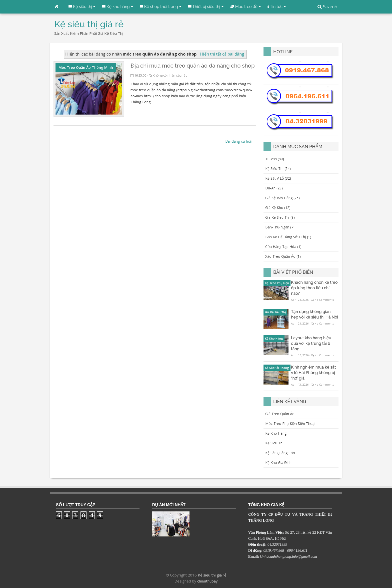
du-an (270, 188)
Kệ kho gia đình (278, 463)
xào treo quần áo (280, 256)
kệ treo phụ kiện (277, 283)
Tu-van (271, 159)
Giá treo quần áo (280, 414)
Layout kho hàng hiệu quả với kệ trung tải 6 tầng (311, 343)
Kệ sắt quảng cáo (280, 453)
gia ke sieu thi (277, 217)
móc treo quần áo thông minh (86, 67)
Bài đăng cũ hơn (239, 141)
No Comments (324, 300)
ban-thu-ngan (277, 227)
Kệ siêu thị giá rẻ (212, 575)
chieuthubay (207, 581)
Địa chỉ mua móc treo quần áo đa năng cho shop (192, 66)
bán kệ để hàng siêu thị (286, 237)
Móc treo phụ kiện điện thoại (290, 423)
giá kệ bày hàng (279, 198)
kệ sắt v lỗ (274, 178)
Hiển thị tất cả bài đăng (222, 54)
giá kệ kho (274, 208)
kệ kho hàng (274, 338)
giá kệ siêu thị (275, 312)
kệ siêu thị (274, 169)
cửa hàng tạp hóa (281, 247)
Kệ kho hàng (276, 433)
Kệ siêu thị (274, 443)
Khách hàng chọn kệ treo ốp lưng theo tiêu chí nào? (314, 288)
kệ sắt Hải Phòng (277, 368)
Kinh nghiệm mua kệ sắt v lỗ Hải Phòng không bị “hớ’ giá (313, 373)
